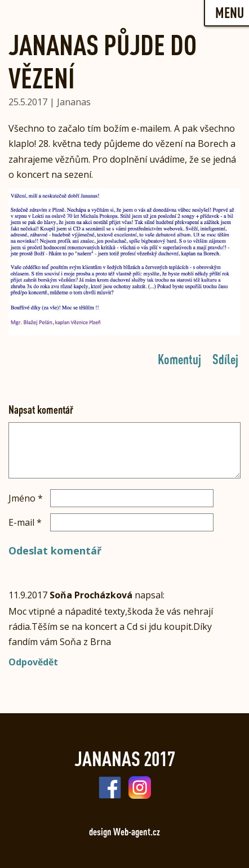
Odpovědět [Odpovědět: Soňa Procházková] (33, 662)
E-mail (25, 522)
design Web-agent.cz (124, 831)
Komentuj (179, 359)
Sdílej (225, 359)
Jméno (26, 498)
